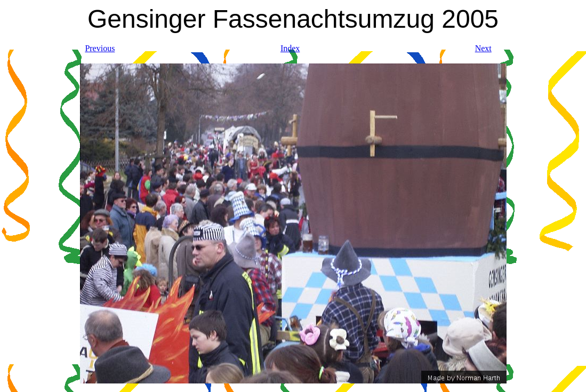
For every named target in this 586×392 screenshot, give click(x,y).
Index (290, 48)
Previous (100, 48)
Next (483, 48)
